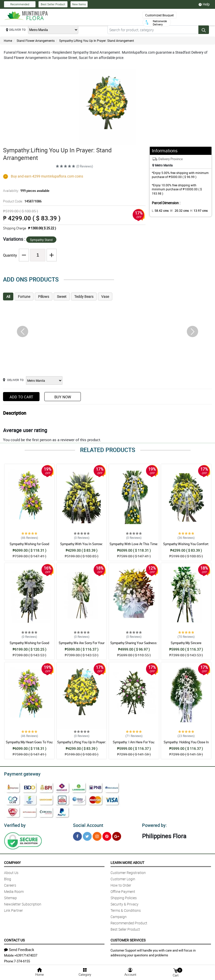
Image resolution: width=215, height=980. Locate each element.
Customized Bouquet (159, 15)
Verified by (14, 824)
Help (204, 4)
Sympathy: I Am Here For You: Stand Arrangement (134, 744)
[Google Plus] (117, 835)
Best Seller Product (53, 4)
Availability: (25, 191)
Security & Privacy (124, 903)
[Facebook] (77, 835)
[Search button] (204, 30)
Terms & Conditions (126, 909)
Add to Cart (21, 397)
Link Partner (13, 909)
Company (12, 861)
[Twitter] (87, 835)
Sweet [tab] (62, 296)
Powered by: (153, 824)
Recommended (20, 4)
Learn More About (127, 861)
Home (8, 41)
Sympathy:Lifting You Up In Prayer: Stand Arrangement (97, 41)
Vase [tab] (105, 296)
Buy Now (63, 397)
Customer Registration (128, 871)
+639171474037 (26, 954)
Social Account (87, 824)
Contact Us (14, 939)
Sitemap (10, 896)
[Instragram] (97, 835)
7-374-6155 (22, 960)
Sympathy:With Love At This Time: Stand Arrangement (134, 546)
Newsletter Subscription (23, 903)
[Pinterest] (107, 835)
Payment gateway (20, 773)
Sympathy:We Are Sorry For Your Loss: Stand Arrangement (82, 645)
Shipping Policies (124, 896)
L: (159, 211)
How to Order (121, 884)
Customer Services (128, 939)
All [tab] (8, 296)
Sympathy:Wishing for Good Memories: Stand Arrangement (29, 546)
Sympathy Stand (41, 240)
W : (177, 211)
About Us (11, 871)
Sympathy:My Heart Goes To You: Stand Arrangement (29, 744)
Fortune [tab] (24, 296)
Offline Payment (123, 890)
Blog (8, 877)
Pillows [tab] (44, 296)
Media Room (14, 890)
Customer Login (123, 877)
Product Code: (22, 201)
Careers (10, 884)
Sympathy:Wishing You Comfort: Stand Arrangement (186, 546)
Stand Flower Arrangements (36, 41)
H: (195, 211)
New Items (79, 4)
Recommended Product (129, 921)
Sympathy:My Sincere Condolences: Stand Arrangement (186, 645)
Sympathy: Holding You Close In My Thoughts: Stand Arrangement (186, 744)
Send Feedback (19, 948)
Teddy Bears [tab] (84, 296)
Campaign (119, 915)
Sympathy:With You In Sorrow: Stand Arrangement (82, 546)
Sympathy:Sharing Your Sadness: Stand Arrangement (134, 645)
